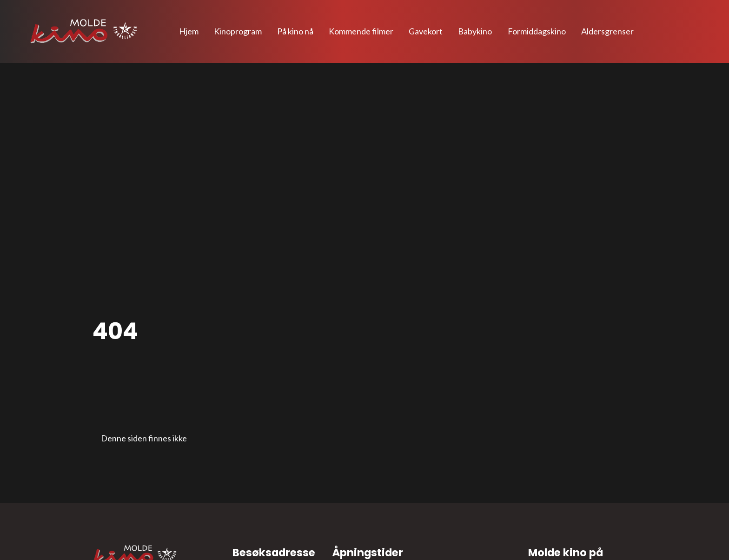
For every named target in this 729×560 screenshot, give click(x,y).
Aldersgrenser (607, 31)
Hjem (189, 31)
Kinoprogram (238, 31)
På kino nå (295, 31)
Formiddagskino (537, 31)
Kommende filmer (361, 31)
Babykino (475, 31)
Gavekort (426, 31)
